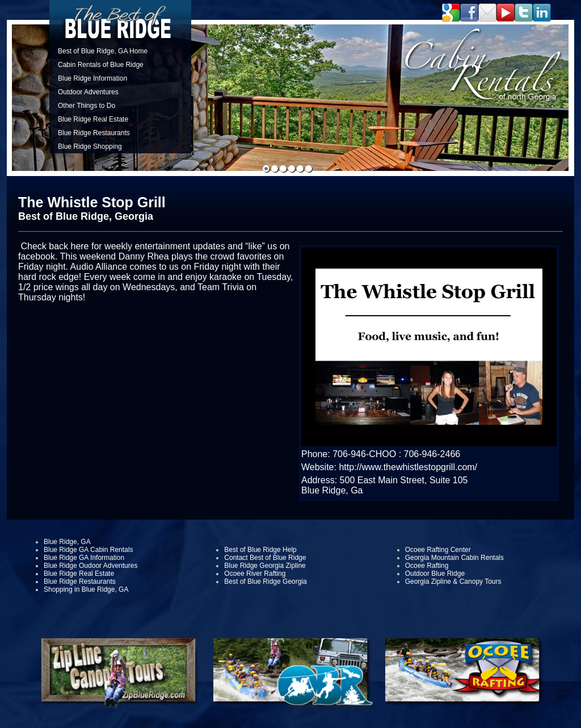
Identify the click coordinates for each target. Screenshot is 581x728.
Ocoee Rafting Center (438, 550)
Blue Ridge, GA (67, 542)
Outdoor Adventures (88, 92)
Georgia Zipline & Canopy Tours (453, 581)
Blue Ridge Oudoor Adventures (90, 566)
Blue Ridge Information (92, 78)
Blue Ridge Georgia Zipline (265, 566)
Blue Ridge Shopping (90, 147)
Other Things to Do (87, 106)
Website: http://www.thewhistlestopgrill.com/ (389, 467)
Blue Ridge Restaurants (94, 133)
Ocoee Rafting (427, 566)
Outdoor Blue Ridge (435, 574)
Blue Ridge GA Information (84, 558)
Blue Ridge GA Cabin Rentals (88, 550)
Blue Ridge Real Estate (93, 119)
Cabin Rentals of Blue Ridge (101, 65)
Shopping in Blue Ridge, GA (86, 589)
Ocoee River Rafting (255, 574)
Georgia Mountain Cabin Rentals (454, 558)
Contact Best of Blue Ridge (265, 558)
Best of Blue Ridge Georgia (265, 581)
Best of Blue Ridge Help (260, 550)
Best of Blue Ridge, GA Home (103, 51)
